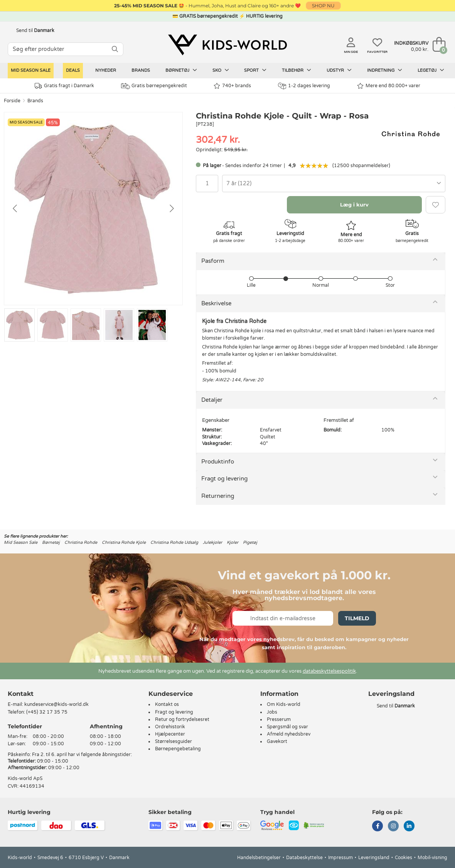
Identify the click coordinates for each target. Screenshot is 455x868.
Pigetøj (250, 542)
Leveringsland (374, 858)
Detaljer (212, 400)
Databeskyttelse (304, 858)
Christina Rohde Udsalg (174, 542)
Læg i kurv (354, 205)
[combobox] (334, 184)
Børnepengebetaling (178, 749)
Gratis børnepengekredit (154, 86)
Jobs (272, 712)
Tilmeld (357, 618)
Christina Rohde (81, 542)
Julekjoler (212, 542)
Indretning (385, 70)
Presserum (279, 719)
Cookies (404, 858)
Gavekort (277, 741)
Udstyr (339, 70)
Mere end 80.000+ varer (389, 86)
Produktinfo (218, 462)
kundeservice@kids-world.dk (56, 704)
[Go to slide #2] (53, 325)
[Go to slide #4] (119, 325)
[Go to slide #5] (152, 325)
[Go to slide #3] (86, 325)
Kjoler (233, 542)
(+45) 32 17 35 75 (47, 712)
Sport (255, 70)
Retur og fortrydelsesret (182, 719)
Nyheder (106, 70)
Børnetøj (181, 70)
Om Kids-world (284, 704)
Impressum (340, 858)
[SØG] (115, 49)
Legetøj (431, 70)
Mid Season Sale (31, 70)
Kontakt (21, 694)
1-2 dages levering (304, 86)
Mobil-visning (432, 858)
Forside (12, 101)
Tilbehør (297, 70)
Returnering (218, 496)
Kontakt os (167, 704)
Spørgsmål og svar (287, 727)
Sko (221, 70)
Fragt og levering (224, 479)
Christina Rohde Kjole (124, 542)
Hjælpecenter (170, 734)
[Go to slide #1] (19, 325)
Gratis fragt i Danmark (64, 86)
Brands (141, 70)
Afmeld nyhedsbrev (289, 734)
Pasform (213, 261)
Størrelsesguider (174, 741)
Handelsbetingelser (259, 858)
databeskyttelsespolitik (329, 671)
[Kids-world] (228, 45)
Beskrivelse (216, 303)
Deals (73, 70)
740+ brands (232, 86)
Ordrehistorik (170, 727)
